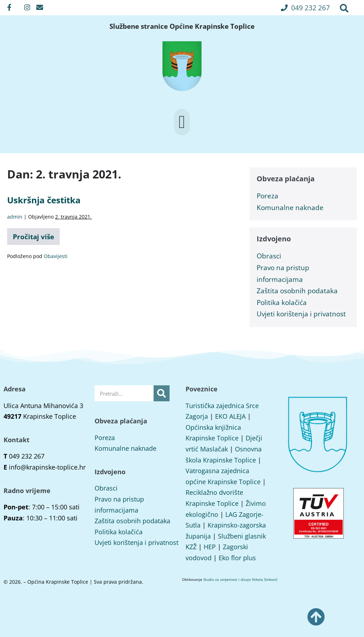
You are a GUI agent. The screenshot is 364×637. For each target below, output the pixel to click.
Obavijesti (56, 256)
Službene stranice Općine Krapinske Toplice (182, 26)
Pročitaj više (36, 235)
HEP (210, 547)
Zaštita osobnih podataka (297, 291)
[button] (305, 8)
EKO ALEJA (230, 416)
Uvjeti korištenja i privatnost (301, 314)
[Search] (162, 393)
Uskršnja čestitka (44, 200)
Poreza (267, 196)
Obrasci (269, 256)
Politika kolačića (282, 302)
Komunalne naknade (290, 207)
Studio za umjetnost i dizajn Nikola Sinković (240, 579)
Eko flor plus (237, 558)
